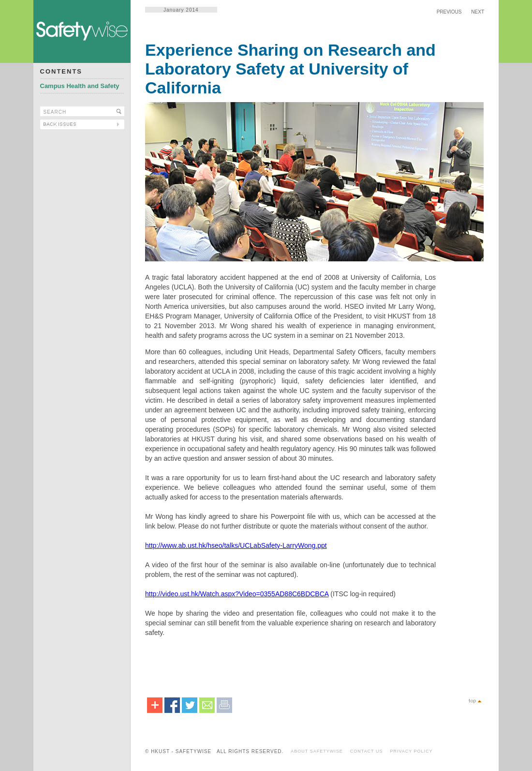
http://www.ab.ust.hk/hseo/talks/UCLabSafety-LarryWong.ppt (236, 545)
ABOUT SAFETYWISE (317, 751)
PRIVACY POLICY (411, 751)
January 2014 (181, 10)
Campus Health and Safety (80, 86)
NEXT (478, 12)
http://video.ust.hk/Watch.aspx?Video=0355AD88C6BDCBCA (237, 594)
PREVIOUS (449, 12)
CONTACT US (367, 751)
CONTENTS (61, 71)
